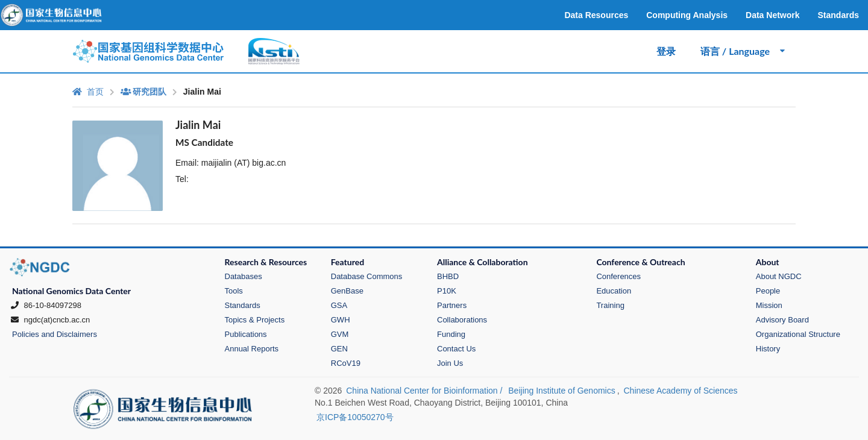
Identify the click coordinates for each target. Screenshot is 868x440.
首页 (88, 92)
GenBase (347, 291)
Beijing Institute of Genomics (561, 391)
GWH (341, 320)
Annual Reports (252, 349)
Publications (246, 334)
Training (610, 305)
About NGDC (779, 276)
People (768, 291)
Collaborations (462, 320)
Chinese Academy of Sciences (680, 391)
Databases (244, 276)
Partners (452, 305)
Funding (451, 334)
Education (614, 291)
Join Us (450, 363)
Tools (234, 291)
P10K (447, 291)
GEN (339, 349)
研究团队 (143, 92)
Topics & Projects (255, 320)
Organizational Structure (798, 334)
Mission (769, 305)
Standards (243, 305)
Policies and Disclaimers (55, 334)
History (768, 349)
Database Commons (367, 276)
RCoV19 (346, 363)
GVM (340, 334)
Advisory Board (782, 320)
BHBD (448, 276)
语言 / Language (744, 51)
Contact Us (456, 349)
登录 (666, 51)
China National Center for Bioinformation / (425, 391)
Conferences (618, 276)
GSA (339, 305)
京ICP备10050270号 (355, 417)
